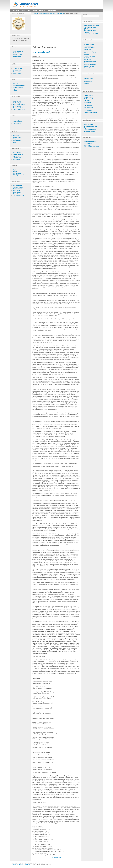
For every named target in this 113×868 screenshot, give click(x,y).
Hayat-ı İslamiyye (18, 51)
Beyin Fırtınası (17, 106)
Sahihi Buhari (88, 58)
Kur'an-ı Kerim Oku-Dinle (91, 34)
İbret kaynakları (89, 97)
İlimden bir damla (18, 53)
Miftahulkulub (88, 82)
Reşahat (87, 83)
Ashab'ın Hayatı (89, 124)
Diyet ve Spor (17, 156)
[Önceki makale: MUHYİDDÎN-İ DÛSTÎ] (54, 858)
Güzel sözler (17, 194)
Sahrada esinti (17, 141)
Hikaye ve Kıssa (17, 55)
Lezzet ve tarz (17, 158)
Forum (23, 10)
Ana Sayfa (16, 10)
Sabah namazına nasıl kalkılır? (90, 113)
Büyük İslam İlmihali (90, 53)
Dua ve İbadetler (89, 107)
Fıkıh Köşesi (88, 49)
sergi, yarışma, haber (19, 110)
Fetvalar (86, 54)
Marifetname (88, 104)
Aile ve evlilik (17, 72)
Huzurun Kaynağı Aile (90, 142)
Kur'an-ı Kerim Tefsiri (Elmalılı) (90, 31)
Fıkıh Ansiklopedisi (90, 56)
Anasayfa (36, 14)
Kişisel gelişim (17, 73)
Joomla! (14, 865)
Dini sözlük (87, 101)
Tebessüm (16, 84)
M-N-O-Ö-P (60, 14)
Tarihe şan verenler (90, 131)
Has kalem (16, 136)
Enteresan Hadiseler (19, 86)
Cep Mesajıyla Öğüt (18, 196)
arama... (85, 14)
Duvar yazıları (17, 192)
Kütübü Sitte (88, 59)
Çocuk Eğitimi (17, 70)
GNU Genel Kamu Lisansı (24, 865)
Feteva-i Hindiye (89, 51)
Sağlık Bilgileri (17, 153)
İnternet (15, 172)
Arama (28, 10)
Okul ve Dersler (17, 68)
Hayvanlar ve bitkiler (19, 105)
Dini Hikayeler (88, 106)
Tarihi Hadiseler (17, 122)
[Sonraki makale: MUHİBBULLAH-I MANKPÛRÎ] (58, 858)
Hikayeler (16, 139)
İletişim (35, 10)
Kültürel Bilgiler (17, 103)
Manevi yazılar (17, 56)
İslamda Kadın (88, 143)
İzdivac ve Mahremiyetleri (91, 147)
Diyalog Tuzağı (88, 96)
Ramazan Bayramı (18, 187)
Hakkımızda (42, 10)
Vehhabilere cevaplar (90, 61)
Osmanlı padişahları (90, 130)
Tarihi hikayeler (17, 123)
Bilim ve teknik (17, 173)
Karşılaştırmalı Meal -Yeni (91, 25)
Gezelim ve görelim (18, 108)
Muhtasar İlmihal (89, 44)
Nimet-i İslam (88, 63)
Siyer (86, 128)
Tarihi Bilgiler (17, 120)
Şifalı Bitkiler (17, 159)
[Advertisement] (56, 29)
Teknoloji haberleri (18, 175)
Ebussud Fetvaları (89, 66)
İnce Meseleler (52, 10)
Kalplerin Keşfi (88, 78)
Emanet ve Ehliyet (89, 48)
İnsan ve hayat (17, 101)
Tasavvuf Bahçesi (89, 80)
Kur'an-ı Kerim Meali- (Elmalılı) (90, 28)
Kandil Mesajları (18, 185)
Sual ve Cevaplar (89, 99)
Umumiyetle (16, 58)
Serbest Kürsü (17, 137)
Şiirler (15, 142)
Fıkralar (15, 91)
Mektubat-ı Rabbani (90, 85)
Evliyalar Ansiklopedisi (48, 14)
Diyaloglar (16, 89)
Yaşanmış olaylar (18, 87)
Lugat (86, 109)
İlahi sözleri (87, 102)
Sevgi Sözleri (17, 190)
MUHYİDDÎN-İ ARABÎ (41, 52)
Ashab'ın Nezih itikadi (90, 65)
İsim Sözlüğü (88, 111)
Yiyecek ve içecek (18, 154)
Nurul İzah (87, 68)
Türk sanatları (17, 125)
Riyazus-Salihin (89, 46)
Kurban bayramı (18, 189)
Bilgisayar (16, 170)
